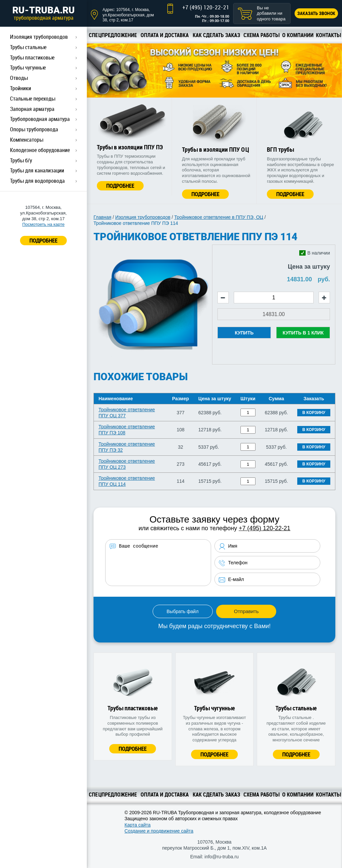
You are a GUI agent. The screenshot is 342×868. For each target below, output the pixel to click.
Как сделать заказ (216, 35)
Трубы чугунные (28, 67)
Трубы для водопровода (37, 181)
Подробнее (120, 186)
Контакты (328, 35)
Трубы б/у (21, 160)
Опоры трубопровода (34, 129)
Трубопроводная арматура (40, 119)
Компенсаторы (27, 140)
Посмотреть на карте (43, 224)
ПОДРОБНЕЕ (43, 240)
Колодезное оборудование (40, 150)
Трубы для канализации (37, 170)
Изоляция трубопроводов (39, 37)
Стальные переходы (33, 99)
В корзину (314, 413)
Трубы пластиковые (32, 57)
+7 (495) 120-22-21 (206, 7)
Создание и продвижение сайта (159, 831)
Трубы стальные (28, 47)
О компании (298, 35)
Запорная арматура (32, 109)
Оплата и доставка (165, 35)
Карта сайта (138, 825)
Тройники (21, 88)
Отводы (19, 78)
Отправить (246, 611)
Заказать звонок (316, 13)
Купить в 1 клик (303, 333)
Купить (244, 333)
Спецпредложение (113, 35)
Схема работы (261, 35)
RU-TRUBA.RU (43, 13)
